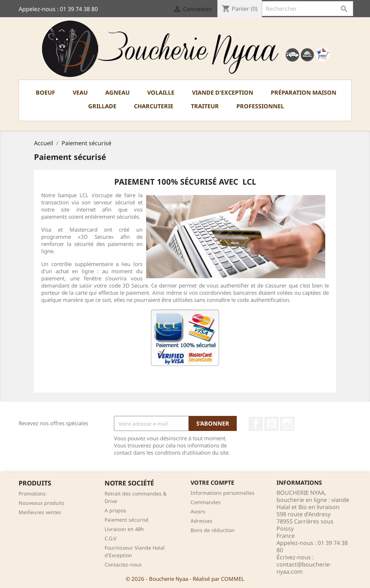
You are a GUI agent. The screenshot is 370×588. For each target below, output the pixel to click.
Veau (80, 93)
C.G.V (110, 538)
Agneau (117, 93)
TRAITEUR (205, 106)
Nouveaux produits (42, 503)
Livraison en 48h (124, 529)
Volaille (161, 93)
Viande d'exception (223, 93)
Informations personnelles (222, 493)
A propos (115, 510)
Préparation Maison (304, 93)
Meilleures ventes (40, 512)
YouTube (272, 424)
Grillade (102, 106)
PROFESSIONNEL (260, 106)
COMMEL (233, 579)
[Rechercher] (307, 9)
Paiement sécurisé (127, 520)
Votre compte (212, 483)
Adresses (201, 521)
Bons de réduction (213, 530)
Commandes (206, 502)
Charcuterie (154, 106)
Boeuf (45, 93)
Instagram (287, 424)
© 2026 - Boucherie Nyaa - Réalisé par (173, 579)
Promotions (32, 494)
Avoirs (198, 511)
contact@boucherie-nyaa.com (304, 568)
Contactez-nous (123, 565)
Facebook (256, 424)
